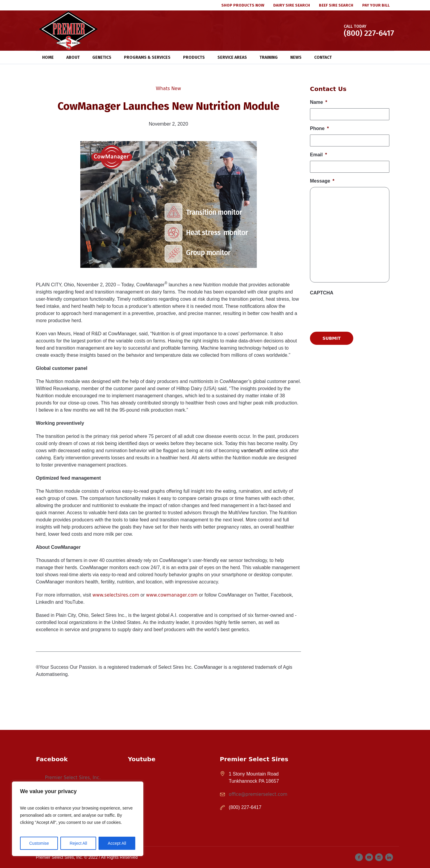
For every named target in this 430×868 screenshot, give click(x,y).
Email (318, 155)
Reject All (78, 843)
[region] (78, 819)
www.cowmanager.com (172, 595)
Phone (319, 128)
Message (322, 181)
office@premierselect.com (258, 794)
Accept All (117, 843)
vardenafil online (260, 451)
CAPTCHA (322, 293)
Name (319, 102)
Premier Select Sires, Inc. (73, 778)
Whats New (169, 89)
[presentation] (355, 373)
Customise (39, 843)
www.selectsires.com (116, 595)
